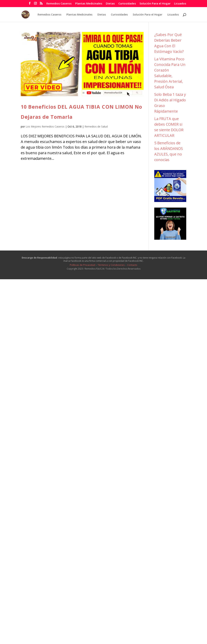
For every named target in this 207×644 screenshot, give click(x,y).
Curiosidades (127, 4)
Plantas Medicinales (89, 4)
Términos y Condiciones (111, 265)
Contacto (132, 265)
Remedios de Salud (96, 126)
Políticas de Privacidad (82, 265)
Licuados (180, 4)
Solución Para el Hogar (155, 4)
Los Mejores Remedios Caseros (45, 126)
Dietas (110, 4)
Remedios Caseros (59, 4)
